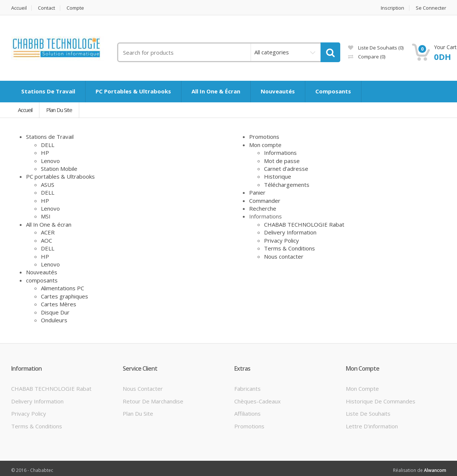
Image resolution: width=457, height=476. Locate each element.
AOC (46, 240)
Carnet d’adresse (286, 169)
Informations (280, 153)
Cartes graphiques (65, 296)
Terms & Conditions (289, 248)
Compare (367, 57)
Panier (257, 192)
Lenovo (50, 161)
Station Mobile (59, 169)
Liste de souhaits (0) (376, 48)
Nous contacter (284, 256)
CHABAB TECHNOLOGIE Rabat (304, 224)
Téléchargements (287, 185)
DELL (48, 145)
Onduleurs (54, 320)
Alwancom (435, 470)
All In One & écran (49, 224)
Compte (76, 8)
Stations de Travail (50, 137)
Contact (47, 8)
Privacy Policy (281, 240)
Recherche (263, 208)
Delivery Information (290, 232)
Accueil (19, 8)
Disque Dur (55, 312)
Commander (265, 201)
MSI (46, 216)
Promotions (264, 137)
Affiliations (247, 413)
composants (42, 280)
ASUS (48, 185)
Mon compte (265, 145)
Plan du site (59, 110)
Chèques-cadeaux (258, 401)
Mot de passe (282, 161)
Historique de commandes (381, 401)
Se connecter (431, 8)
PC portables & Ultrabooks (60, 176)
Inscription (392, 8)
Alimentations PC (62, 288)
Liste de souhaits (368, 413)
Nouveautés (42, 272)
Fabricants (247, 389)
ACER (48, 232)
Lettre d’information (372, 426)
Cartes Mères (59, 304)
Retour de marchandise (153, 401)
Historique (278, 176)
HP (45, 153)
